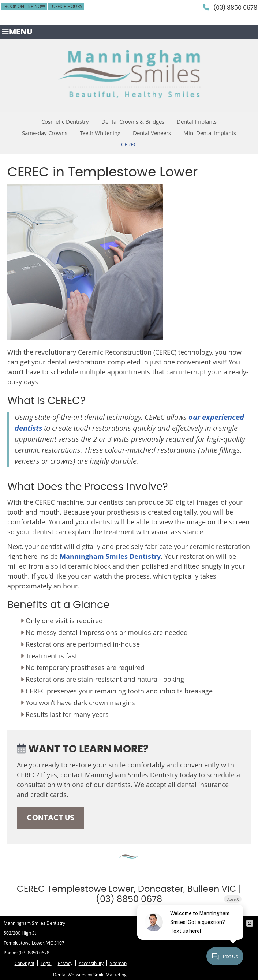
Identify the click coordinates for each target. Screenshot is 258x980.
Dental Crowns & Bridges (133, 121)
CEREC (129, 144)
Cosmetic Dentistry (65, 121)
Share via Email (250, 923)
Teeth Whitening (100, 133)
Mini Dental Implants (210, 133)
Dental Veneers (152, 133)
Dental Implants (197, 121)
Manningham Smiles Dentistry (110, 556)
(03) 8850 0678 (235, 8)
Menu (17, 32)
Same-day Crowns (45, 133)
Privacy (65, 963)
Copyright (25, 963)
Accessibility (91, 963)
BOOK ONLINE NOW (25, 6)
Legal (46, 963)
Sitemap (118, 963)
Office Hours (67, 6)
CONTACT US (51, 818)
